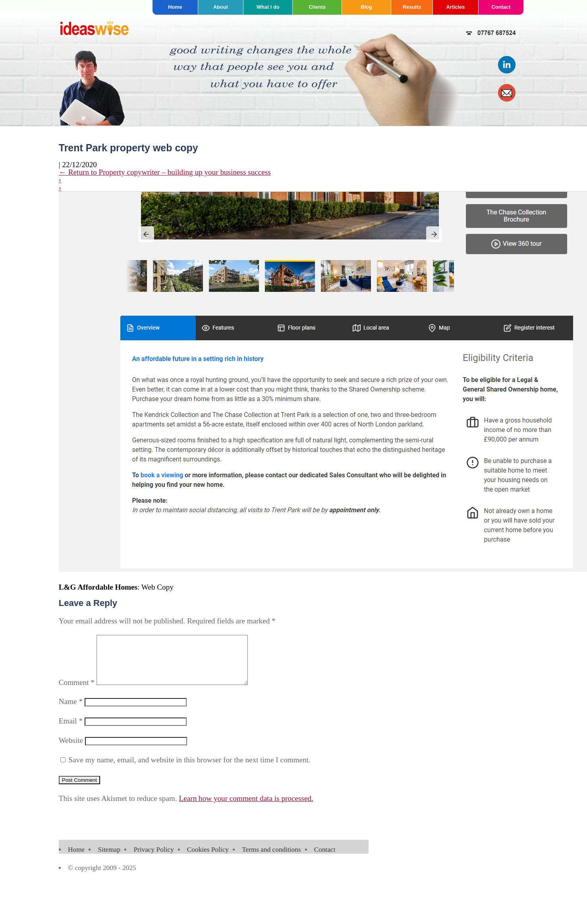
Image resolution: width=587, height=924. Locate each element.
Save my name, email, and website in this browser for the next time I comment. (190, 769)
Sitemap (109, 859)
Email (71, 730)
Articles (455, 7)
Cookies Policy (208, 859)
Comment (77, 692)
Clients (317, 7)
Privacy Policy (154, 859)
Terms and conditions (271, 859)
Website (71, 750)
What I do (268, 7)
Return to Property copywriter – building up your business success (165, 172)
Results (412, 7)
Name (71, 711)
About (221, 7)
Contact (501, 7)
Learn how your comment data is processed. (246, 808)
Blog (366, 7)
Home (175, 7)
